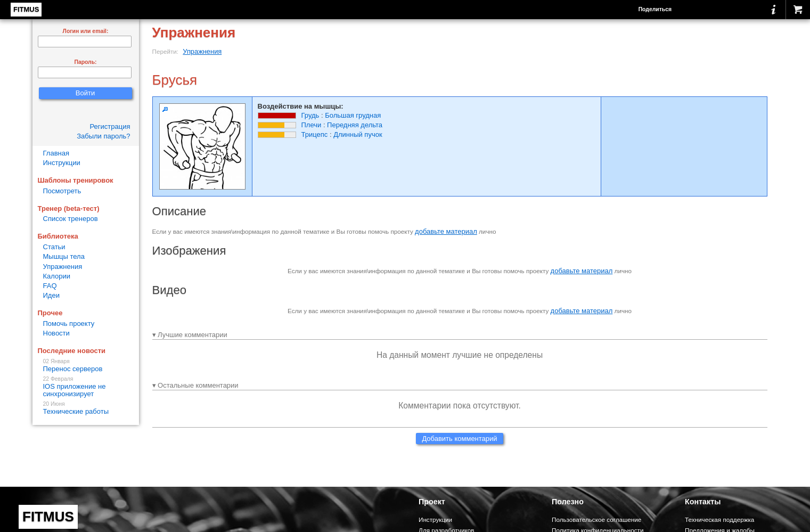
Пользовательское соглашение (596, 519)
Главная (56, 153)
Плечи (312, 125)
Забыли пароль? (103, 136)
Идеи (51, 295)
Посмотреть (62, 191)
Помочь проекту (69, 324)
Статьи (54, 247)
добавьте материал (446, 231)
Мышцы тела (64, 256)
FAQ (50, 286)
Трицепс (315, 134)
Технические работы (86, 408)
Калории (57, 276)
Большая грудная (353, 115)
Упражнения (202, 51)
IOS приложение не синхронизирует (86, 387)
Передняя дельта (355, 125)
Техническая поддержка (719, 519)
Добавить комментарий (459, 439)
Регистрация (110, 126)
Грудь (310, 115)
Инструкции (62, 163)
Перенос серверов (86, 366)
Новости (56, 333)
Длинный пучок (358, 134)
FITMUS (26, 9)
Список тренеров (71, 219)
